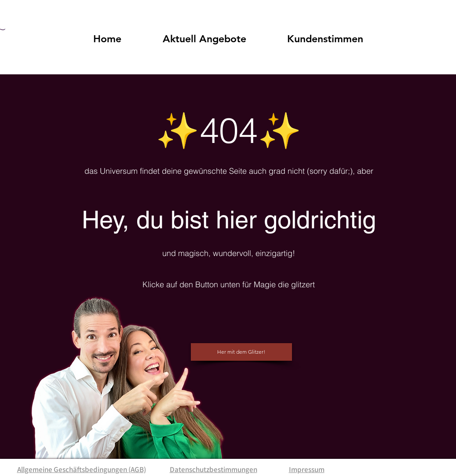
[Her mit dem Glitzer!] (241, 352)
